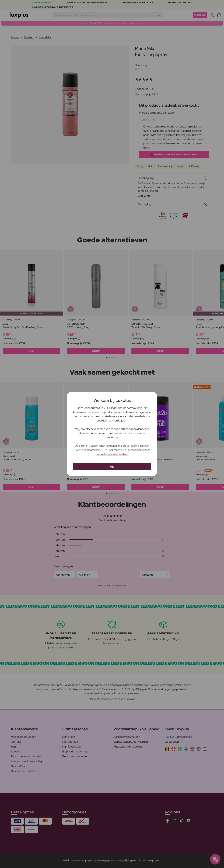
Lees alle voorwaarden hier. (112, 454)
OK (112, 467)
